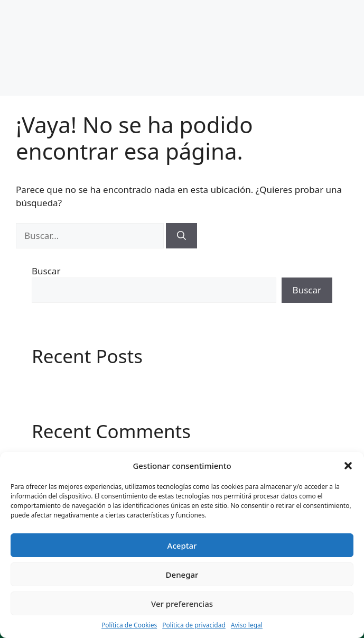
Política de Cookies (129, 625)
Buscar (46, 271)
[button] (348, 466)
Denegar (182, 575)
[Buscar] (181, 236)
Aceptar (182, 545)
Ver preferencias (182, 604)
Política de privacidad (194, 625)
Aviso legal (247, 625)
